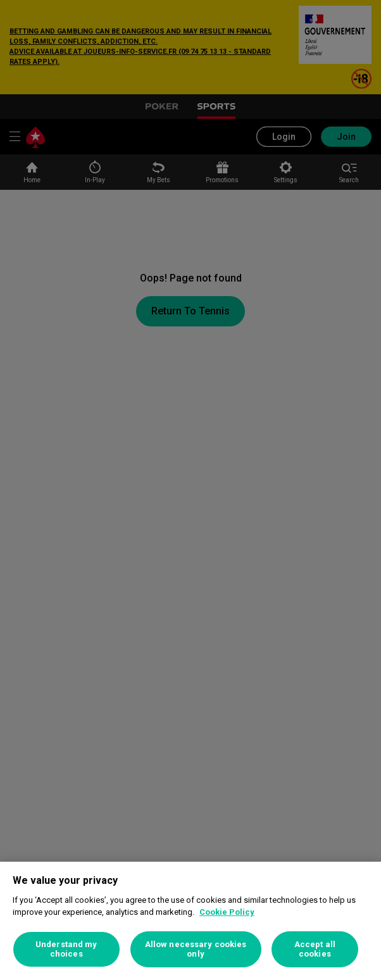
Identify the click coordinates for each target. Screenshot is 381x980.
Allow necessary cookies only (196, 949)
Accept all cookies (315, 949)
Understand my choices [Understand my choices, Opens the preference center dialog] (66, 949)
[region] (190, 921)
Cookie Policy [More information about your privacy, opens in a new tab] (227, 912)
